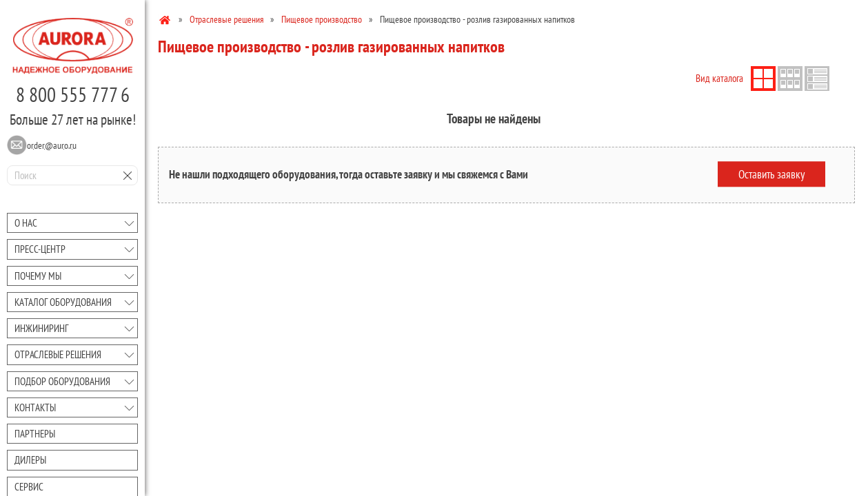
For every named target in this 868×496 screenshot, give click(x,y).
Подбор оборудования (62, 381)
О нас (26, 223)
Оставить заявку (771, 174)
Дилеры (30, 460)
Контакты (35, 407)
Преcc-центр (40, 249)
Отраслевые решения (58, 354)
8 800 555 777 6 (73, 94)
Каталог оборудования (63, 302)
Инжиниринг (41, 328)
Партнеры (35, 434)
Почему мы (38, 276)
